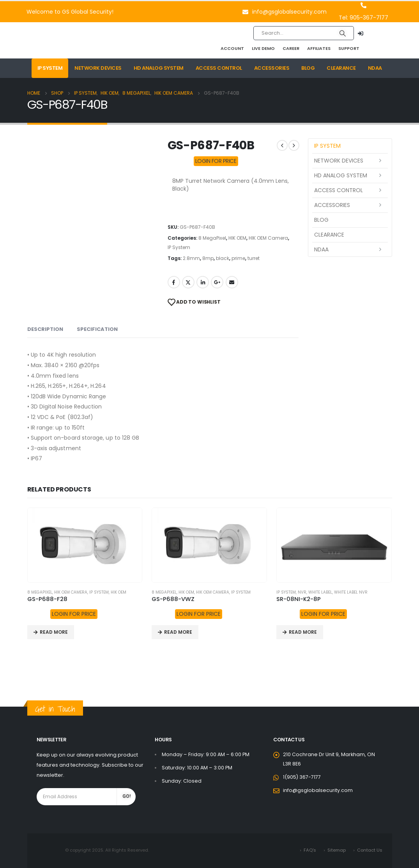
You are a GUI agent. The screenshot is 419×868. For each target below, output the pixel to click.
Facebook (174, 282)
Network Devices (98, 68)
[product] (85, 545)
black (223, 258)
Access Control (219, 68)
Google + (217, 282)
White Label (320, 592)
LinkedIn (203, 282)
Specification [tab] (97, 329)
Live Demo (263, 48)
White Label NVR (351, 592)
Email (232, 282)
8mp (208, 258)
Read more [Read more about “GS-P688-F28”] (54, 632)
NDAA (375, 68)
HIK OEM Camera (268, 238)
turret (254, 258)
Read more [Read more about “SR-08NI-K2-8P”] (303, 632)
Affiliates (319, 48)
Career (291, 48)
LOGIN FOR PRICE (216, 161)
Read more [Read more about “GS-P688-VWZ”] (178, 632)
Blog (308, 68)
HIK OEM (237, 238)
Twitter (188, 282)
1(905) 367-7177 (302, 777)
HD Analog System (159, 68)
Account (232, 48)
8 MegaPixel (212, 238)
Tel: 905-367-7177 (363, 18)
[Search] (343, 33)
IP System (50, 68)
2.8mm (191, 258)
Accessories (272, 68)
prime (238, 258)
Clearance (341, 68)
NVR (302, 592)
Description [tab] (45, 329)
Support (349, 48)
